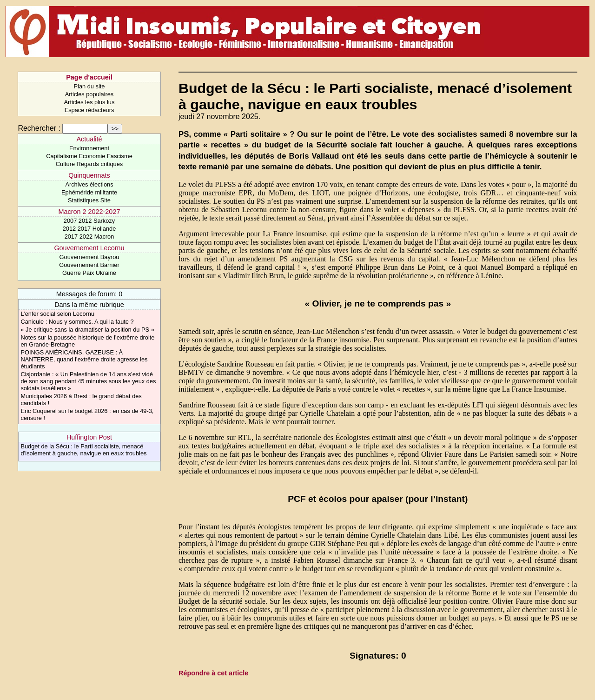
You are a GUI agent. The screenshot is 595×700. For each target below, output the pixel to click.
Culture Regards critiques (89, 164)
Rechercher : (39, 128)
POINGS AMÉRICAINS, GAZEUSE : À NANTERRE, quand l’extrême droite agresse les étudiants (84, 359)
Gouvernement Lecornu (89, 248)
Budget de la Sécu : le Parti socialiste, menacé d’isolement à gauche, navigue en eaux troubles (83, 450)
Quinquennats (89, 175)
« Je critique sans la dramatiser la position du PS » (87, 330)
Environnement (89, 148)
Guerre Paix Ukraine (89, 273)
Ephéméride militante (89, 192)
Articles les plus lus (89, 102)
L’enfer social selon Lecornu (57, 314)
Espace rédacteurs (89, 110)
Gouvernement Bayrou (89, 257)
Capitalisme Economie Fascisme (89, 156)
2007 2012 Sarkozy (89, 221)
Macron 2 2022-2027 (89, 212)
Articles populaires (89, 94)
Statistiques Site (89, 200)
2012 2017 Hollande (89, 229)
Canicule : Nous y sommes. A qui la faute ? (77, 322)
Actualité (89, 139)
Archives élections (89, 184)
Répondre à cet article (213, 673)
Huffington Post (89, 437)
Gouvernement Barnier (89, 265)
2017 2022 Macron (89, 237)
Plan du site (89, 86)
